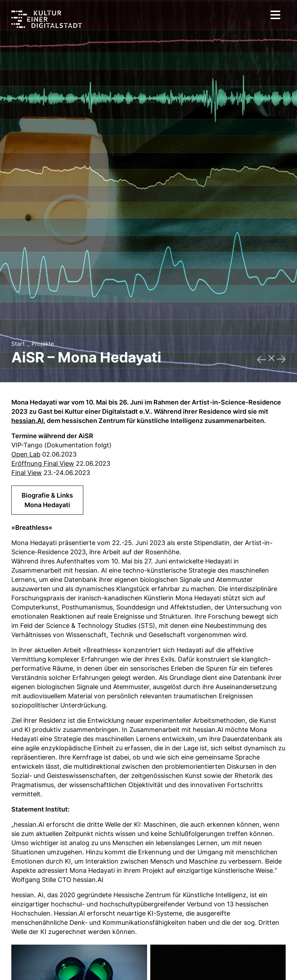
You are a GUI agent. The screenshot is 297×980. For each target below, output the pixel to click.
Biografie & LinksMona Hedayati (47, 500)
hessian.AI (27, 421)
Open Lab (26, 454)
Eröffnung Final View (43, 463)
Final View (27, 473)
